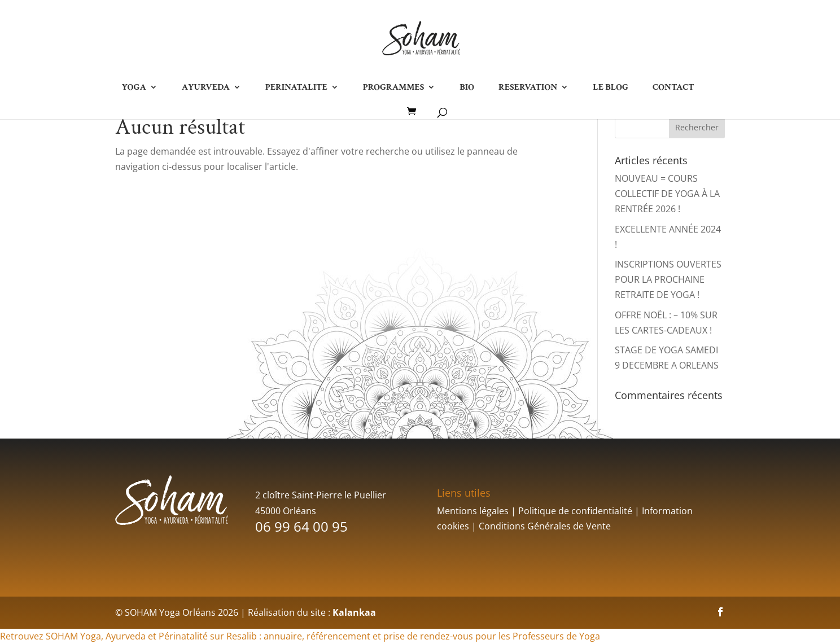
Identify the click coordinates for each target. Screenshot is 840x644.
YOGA (134, 88)
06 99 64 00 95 (301, 526)
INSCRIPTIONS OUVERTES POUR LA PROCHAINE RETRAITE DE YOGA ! (668, 279)
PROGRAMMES (393, 88)
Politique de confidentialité (575, 511)
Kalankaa (354, 612)
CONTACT (673, 88)
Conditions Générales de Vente (545, 526)
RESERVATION (528, 88)
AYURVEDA (206, 88)
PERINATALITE (296, 88)
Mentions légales (473, 511)
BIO (467, 88)
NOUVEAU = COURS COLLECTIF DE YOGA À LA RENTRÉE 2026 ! (667, 194)
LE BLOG (611, 88)
